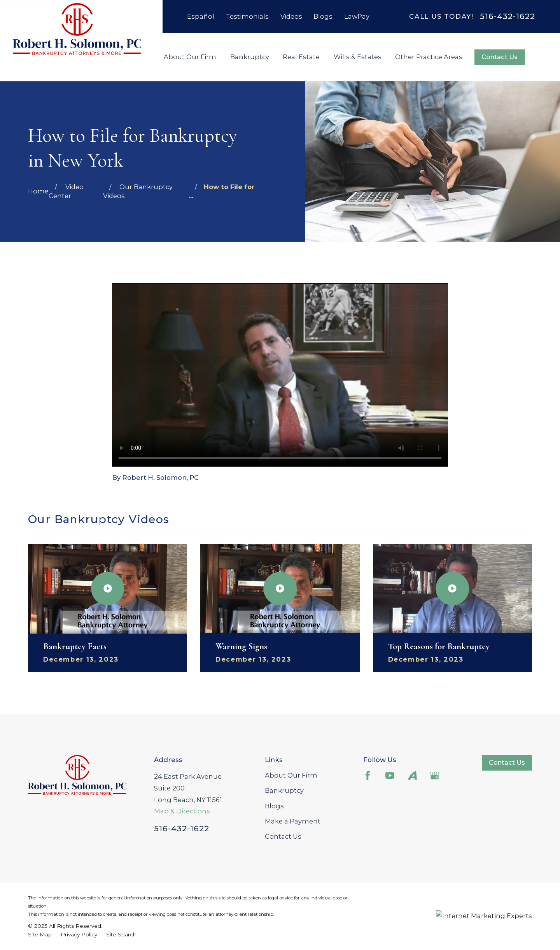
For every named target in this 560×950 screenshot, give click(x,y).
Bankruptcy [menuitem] (250, 57)
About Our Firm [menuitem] (190, 57)
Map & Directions (182, 811)
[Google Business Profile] (435, 775)
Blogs (323, 16)
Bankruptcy (284, 790)
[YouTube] (390, 775)
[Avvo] (412, 775)
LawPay (357, 16)
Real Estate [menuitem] (301, 57)
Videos (291, 16)
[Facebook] (368, 775)
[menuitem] (40, 935)
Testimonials (247, 16)
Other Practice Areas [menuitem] (429, 57)
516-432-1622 (507, 16)
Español (201, 16)
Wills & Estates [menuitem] (358, 57)
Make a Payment (293, 821)
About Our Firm (291, 775)
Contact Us (500, 57)
